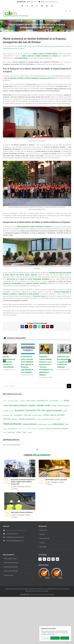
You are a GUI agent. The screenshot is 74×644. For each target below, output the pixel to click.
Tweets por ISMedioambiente (12, 445)
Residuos (42, 589)
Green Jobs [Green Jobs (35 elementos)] (27, 415)
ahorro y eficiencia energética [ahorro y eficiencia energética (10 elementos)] (13, 401)
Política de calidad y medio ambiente (45, 594)
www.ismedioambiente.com (15, 541)
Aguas (7, 589)
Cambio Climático (63, 589)
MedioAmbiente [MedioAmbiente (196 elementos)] (12, 424)
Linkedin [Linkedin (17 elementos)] (58, 419)
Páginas (22, 48)
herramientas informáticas (41, 279)
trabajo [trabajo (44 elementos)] (19, 432)
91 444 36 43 (32, 2)
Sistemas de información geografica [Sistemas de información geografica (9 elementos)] (38, 429)
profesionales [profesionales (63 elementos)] (58, 424)
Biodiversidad (14, 589)
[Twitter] (44, 559)
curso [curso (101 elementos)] (66, 400)
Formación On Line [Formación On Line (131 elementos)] (36, 410)
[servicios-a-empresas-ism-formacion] (20, 460)
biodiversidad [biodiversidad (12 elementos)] (22, 401)
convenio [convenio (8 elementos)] (61, 401)
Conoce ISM (36, 46)
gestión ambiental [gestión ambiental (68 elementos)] (54, 410)
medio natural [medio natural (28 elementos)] (42, 424)
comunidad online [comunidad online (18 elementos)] (54, 401)
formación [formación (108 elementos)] (20, 410)
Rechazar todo (55, 638)
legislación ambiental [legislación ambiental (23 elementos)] (49, 419)
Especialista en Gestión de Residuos (22, 512)
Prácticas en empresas (11, 571)
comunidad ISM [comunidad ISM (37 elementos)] (42, 400)
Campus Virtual (27, 46)
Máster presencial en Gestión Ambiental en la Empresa (40, 56)
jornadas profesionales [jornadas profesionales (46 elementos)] (27, 419)
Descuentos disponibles (11, 563)
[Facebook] (40, 559)
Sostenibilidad (50, 589)
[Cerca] (70, 627)
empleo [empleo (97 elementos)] (32, 405)
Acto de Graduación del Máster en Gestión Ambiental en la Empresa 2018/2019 (30, 78)
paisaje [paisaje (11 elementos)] (50, 424)
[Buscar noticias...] (35, 386)
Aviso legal (43, 547)
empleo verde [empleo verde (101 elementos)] (43, 405)
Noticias (17, 48)
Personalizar (46, 638)
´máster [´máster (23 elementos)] (30, 432)
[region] (55, 634)
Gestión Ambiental (8, 48)
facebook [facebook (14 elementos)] (11, 411)
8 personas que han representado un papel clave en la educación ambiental (64, 362)
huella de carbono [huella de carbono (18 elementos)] (37, 415)
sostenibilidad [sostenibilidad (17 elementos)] (11, 432)
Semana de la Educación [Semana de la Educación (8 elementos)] (23, 429)
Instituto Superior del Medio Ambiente (45, 54)
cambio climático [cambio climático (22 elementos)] (31, 401)
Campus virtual (9, 575)
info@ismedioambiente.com (48, 2)
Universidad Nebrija (21, 58)
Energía (21, 589)
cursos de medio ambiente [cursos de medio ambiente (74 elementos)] (15, 405)
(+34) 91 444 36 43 (12, 534)
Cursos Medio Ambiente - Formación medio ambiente (55, 46)
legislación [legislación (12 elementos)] (39, 419)
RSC (56, 589)
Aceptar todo (65, 638)
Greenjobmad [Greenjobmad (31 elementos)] (18, 415)
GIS (37, 589)
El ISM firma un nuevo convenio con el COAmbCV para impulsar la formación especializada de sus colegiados (27, 364)
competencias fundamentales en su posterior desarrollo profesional (25, 283)
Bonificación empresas (11, 567)
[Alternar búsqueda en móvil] (66, 11)
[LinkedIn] (57, 559)
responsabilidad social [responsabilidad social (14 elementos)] (13, 429)
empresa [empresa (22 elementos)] (54, 406)
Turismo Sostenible (43, 591)
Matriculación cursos (10, 559)
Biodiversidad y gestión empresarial (56, 480)
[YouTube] (49, 559)
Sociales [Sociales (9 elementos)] (5, 432)
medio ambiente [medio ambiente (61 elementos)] (30, 424)
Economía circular (31, 591)
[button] (4, 361)
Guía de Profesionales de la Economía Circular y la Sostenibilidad (9, 362)
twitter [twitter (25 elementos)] (24, 432)
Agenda (20, 46)
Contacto (42, 543)
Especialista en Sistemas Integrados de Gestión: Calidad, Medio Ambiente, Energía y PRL (23, 482)
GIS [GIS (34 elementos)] (11, 415)
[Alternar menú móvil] (70, 11)
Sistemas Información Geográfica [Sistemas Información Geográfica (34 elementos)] (57, 429)
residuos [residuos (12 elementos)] (5, 429)
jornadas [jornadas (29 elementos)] (14, 419)
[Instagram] (53, 559)
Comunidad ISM (44, 538)
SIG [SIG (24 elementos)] (29, 429)
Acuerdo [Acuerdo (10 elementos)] (5, 401)
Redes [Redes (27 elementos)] (67, 424)
